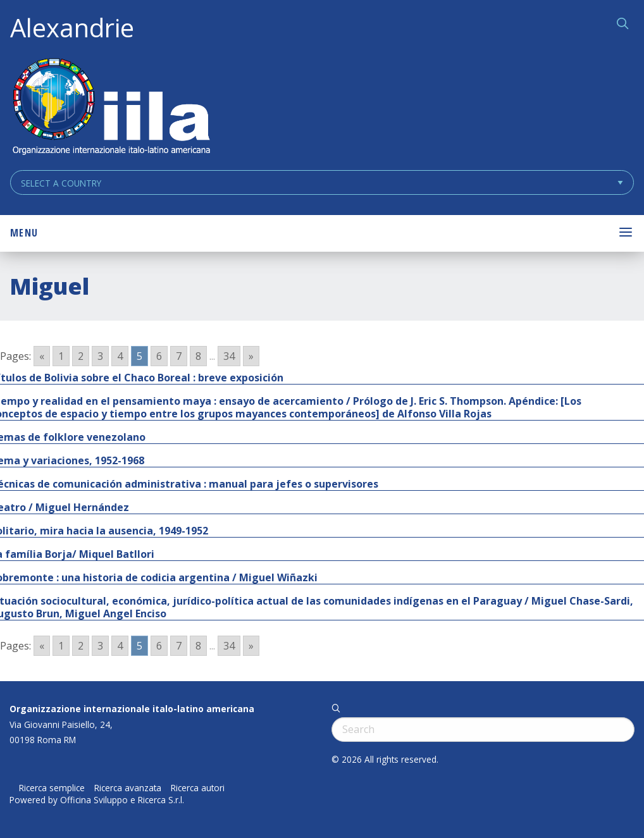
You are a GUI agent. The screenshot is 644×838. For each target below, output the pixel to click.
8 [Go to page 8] (198, 356)
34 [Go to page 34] (229, 356)
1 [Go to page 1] (61, 356)
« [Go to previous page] (42, 356)
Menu (24, 233)
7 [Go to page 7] (179, 356)
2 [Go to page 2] (81, 356)
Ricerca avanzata (128, 788)
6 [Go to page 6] (159, 356)
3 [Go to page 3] (100, 356)
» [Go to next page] (251, 356)
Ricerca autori (198, 788)
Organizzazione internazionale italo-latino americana (132, 709)
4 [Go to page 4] (120, 356)
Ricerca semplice (52, 788)
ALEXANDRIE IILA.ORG (111, 108)
